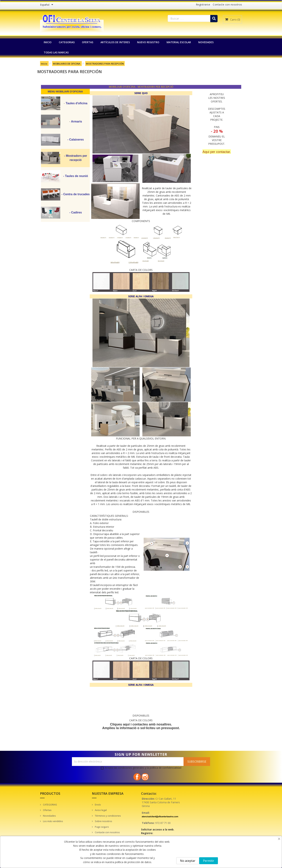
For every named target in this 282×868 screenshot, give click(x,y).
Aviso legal (100, 810)
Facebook (137, 777)
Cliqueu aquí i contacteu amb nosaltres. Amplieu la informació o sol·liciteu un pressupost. (141, 726)
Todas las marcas (56, 52)
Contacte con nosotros (227, 4)
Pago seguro (102, 827)
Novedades (49, 816)
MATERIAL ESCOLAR (179, 42)
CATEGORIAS (67, 42)
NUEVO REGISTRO (148, 42)
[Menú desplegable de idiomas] (47, 5)
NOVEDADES (206, 42)
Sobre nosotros (103, 821)
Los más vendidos (53, 821)
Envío (98, 805)
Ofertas (47, 810)
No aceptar (188, 861)
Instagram (145, 777)
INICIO (48, 42)
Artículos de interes (115, 42)
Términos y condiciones (108, 816)
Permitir (209, 861)
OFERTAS (88, 42)
